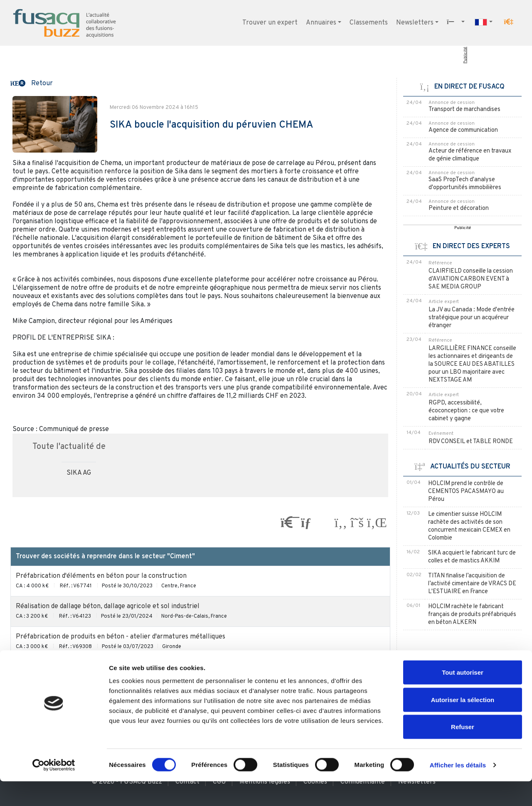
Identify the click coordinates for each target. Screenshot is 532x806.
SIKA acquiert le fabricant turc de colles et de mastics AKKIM (472, 557)
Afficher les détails (458, 790)
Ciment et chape (41, 667)
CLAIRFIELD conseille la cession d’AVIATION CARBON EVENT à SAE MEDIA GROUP (471, 279)
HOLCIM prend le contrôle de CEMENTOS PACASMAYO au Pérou (466, 492)
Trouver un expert (270, 23)
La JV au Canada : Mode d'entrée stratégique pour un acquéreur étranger (472, 318)
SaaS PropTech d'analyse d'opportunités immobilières (465, 184)
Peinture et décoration (459, 208)
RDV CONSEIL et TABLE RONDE (471, 442)
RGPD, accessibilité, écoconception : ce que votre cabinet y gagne (466, 411)
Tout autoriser (463, 697)
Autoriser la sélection (463, 724)
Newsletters (415, 23)
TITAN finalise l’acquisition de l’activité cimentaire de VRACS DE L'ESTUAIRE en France (472, 584)
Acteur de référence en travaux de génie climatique (470, 155)
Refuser (463, 751)
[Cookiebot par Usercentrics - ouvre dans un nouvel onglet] (54, 790)
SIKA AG (79, 473)
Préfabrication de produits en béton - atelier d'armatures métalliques (121, 637)
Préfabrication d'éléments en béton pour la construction (101, 576)
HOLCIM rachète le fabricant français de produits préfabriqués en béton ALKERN (472, 615)
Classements (369, 23)
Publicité (465, 55)
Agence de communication (463, 130)
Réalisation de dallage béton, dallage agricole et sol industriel (108, 606)
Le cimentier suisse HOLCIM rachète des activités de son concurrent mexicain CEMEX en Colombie (469, 526)
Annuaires (321, 23)
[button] (509, 22)
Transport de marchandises (464, 110)
